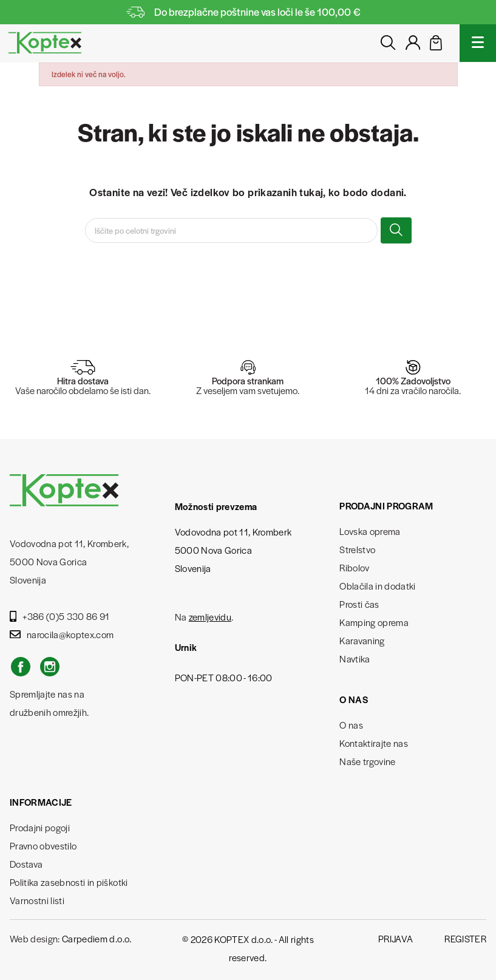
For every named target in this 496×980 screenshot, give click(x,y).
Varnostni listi (37, 900)
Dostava (26, 864)
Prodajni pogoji (40, 827)
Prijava (396, 938)
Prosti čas (359, 604)
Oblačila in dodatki (377, 586)
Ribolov (354, 567)
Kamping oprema (374, 622)
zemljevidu (210, 617)
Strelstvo (357, 549)
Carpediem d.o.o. (97, 938)
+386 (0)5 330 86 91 (60, 616)
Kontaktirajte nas (374, 743)
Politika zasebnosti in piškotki (69, 882)
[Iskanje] (231, 230)
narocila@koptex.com (62, 634)
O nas (351, 725)
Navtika (355, 658)
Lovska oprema (370, 531)
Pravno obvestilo (43, 846)
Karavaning (362, 640)
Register (465, 938)
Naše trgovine (367, 761)
